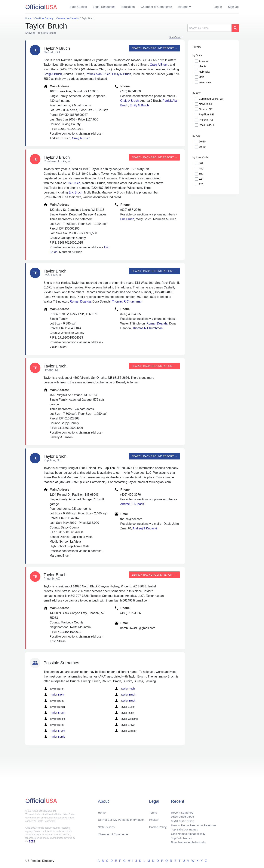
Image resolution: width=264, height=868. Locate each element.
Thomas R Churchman (127, 302)
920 (201, 184)
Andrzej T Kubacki (132, 504)
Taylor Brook (54, 731)
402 (201, 163)
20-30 (202, 142)
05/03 (181, 820)
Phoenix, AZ (206, 120)
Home (102, 811)
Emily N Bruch (122, 74)
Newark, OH (206, 104)
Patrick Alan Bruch (98, 74)
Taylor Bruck (125, 701)
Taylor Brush (125, 695)
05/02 (189, 820)
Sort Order (175, 37)
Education (128, 7)
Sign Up (233, 7)
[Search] (209, 28)
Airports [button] (183, 7)
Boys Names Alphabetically (187, 842)
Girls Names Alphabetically (187, 833)
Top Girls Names (180, 838)
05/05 (189, 815)
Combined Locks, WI (211, 99)
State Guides (78, 7)
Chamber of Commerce (156, 7)
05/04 (173, 820)
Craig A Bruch (159, 65)
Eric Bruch (73, 183)
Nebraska (204, 72)
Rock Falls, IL (207, 125)
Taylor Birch (54, 695)
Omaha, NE (206, 109)
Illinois (203, 66)
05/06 (181, 815)
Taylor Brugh (54, 713)
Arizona (203, 61)
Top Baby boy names (183, 829)
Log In (218, 7)
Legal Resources (104, 7)
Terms (153, 811)
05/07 (173, 815)
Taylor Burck (54, 737)
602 (201, 174)
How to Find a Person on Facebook (193, 824)
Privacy (154, 818)
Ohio (202, 77)
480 (201, 169)
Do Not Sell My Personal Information (122, 818)
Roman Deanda (80, 302)
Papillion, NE (206, 114)
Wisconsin (205, 82)
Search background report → (154, 48)
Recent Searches (181, 811)
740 (201, 179)
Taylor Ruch (124, 689)
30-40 (202, 147)
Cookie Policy (158, 826)
